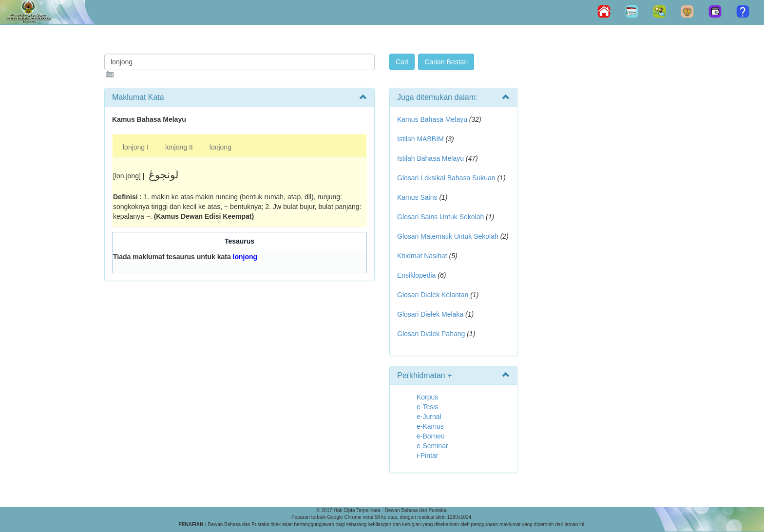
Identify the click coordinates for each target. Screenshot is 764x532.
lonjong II (179, 147)
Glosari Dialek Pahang (431, 334)
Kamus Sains (417, 197)
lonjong (220, 147)
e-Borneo (431, 436)
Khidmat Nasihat (422, 256)
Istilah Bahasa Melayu (430, 158)
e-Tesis (427, 407)
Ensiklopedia (416, 275)
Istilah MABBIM (420, 139)
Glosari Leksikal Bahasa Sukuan (446, 178)
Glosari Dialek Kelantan (433, 295)
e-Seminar (432, 446)
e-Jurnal (429, 417)
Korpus (427, 397)
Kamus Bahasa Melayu (433, 119)
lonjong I (136, 147)
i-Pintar (427, 456)
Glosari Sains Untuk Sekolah (440, 217)
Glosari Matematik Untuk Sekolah (448, 236)
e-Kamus (430, 426)
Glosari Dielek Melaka (430, 314)
